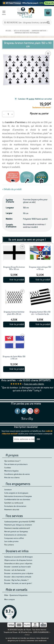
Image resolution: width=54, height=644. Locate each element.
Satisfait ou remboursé (14, 503)
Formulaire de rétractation (15, 506)
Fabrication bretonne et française (18, 496)
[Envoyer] (48, 22)
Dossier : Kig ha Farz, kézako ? (16, 580)
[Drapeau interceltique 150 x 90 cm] (40, 252)
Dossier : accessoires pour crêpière (19, 573)
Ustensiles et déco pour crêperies (18, 563)
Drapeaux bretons (39, 31)
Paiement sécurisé (12, 509)
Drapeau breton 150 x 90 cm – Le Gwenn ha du (40, 313)
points (31, 99)
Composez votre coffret (14, 538)
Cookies (8, 468)
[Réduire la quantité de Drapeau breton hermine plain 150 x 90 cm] (4, 114)
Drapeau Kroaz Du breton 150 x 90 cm (14, 268)
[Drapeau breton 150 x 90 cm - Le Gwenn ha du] (40, 297)
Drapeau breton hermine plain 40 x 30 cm (14, 313)
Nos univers (9, 545)
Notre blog (27, 418)
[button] (4, 12)
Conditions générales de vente (17, 474)
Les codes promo (11, 541)
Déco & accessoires (22, 31)
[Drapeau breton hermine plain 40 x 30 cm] (14, 297)
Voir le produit (17, 280)
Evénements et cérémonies (15, 535)
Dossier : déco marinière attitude (18, 577)
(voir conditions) (13, 177)
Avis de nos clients (12, 477)
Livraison (8, 489)
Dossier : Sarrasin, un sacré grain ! (18, 583)
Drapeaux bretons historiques (27, 33)
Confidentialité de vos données (17, 499)
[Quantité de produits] (8, 114)
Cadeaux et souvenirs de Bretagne (19, 557)
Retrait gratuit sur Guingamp (16, 531)
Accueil (8, 31)
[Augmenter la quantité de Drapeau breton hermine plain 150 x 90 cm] (12, 114)
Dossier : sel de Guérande (15, 570)
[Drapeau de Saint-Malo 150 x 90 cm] (14, 342)
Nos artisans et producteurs (16, 464)
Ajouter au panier (39, 113)
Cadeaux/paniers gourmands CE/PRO (20, 521)
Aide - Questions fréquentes (16, 595)
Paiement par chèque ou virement (18, 525)
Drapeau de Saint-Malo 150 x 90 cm (14, 358)
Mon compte (10, 599)
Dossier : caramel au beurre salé (17, 567)
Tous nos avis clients (34, 384)
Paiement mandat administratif (17, 528)
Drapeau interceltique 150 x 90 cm (40, 268)
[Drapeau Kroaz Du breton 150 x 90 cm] (14, 252)
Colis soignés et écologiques (16, 493)
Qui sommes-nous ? (12, 461)
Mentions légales (11, 471)
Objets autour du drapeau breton (18, 560)
